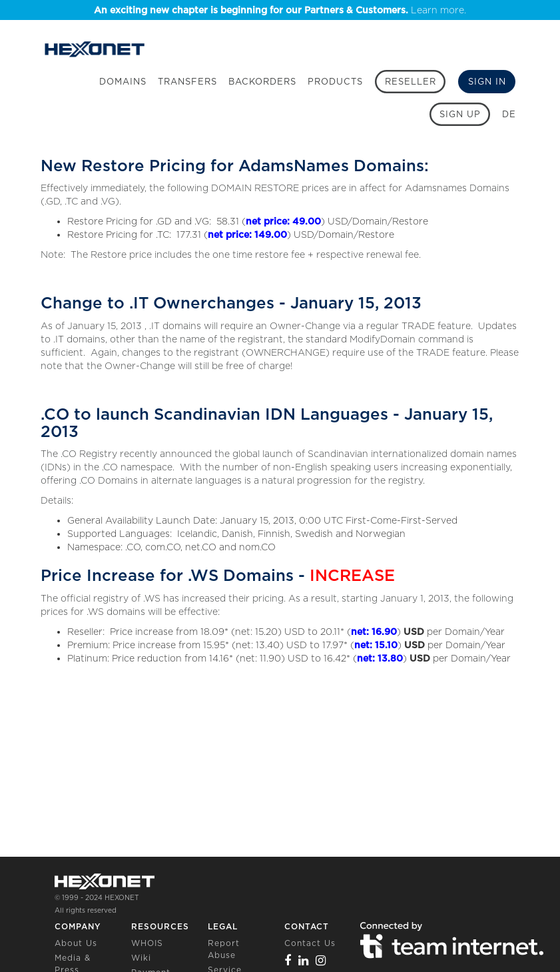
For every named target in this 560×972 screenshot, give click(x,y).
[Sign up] (460, 114)
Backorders (262, 82)
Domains (123, 82)
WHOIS (147, 943)
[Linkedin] (304, 960)
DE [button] (509, 114)
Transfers (187, 82)
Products (335, 82)
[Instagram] (321, 960)
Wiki (141, 958)
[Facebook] (288, 960)
